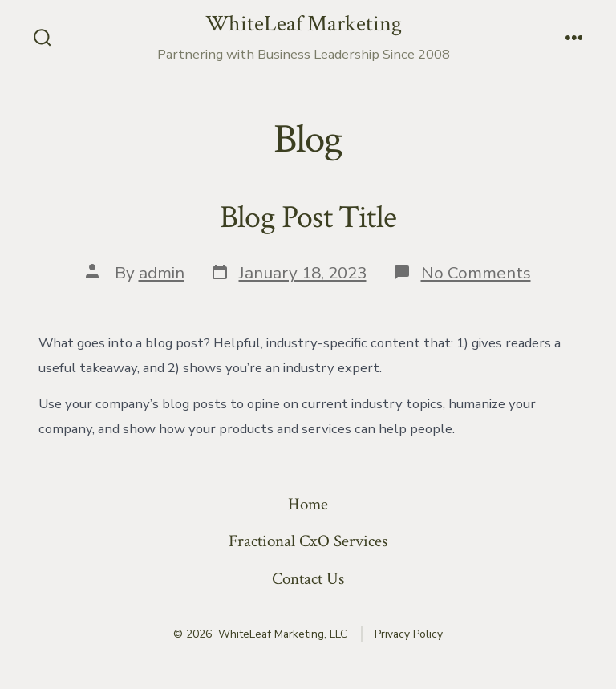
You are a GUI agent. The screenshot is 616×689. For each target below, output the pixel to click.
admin (162, 273)
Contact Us (308, 579)
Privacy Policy (409, 634)
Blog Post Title (308, 217)
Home (308, 504)
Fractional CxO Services (308, 541)
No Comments (476, 273)
